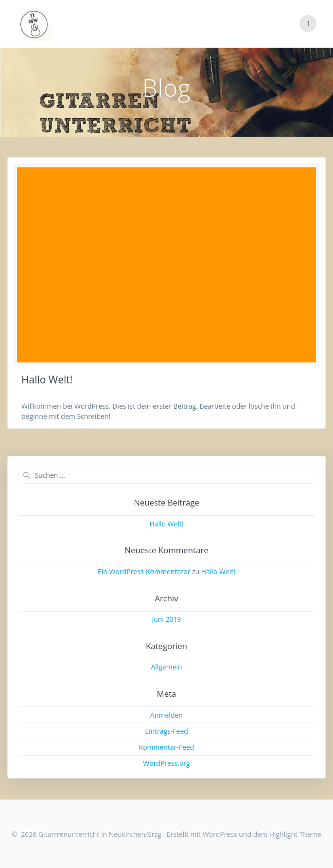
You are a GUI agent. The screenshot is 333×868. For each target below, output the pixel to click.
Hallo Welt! (47, 380)
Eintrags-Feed (166, 731)
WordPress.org (166, 763)
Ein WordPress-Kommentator (144, 571)
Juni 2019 (166, 619)
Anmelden (166, 715)
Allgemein (166, 667)
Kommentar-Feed (167, 747)
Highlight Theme (295, 834)
